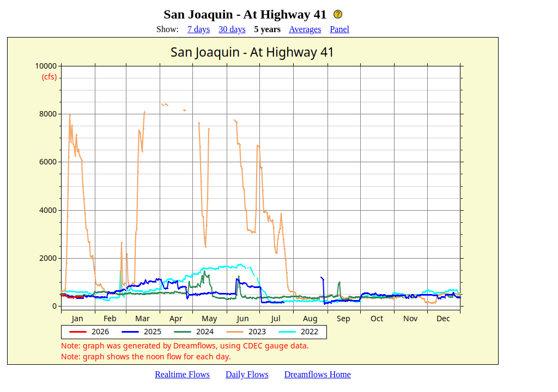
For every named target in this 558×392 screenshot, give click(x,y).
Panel (339, 29)
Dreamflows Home (318, 374)
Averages (305, 29)
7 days (199, 29)
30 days (232, 29)
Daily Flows (247, 374)
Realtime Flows (182, 374)
